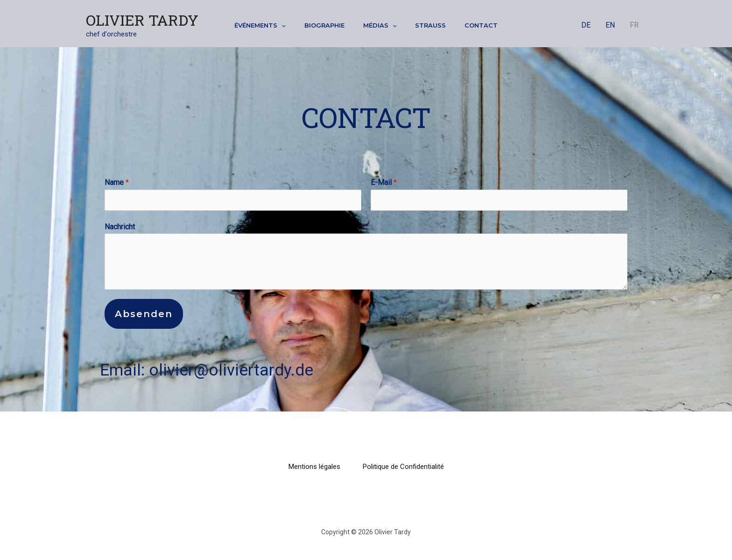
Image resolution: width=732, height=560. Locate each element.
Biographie (324, 25)
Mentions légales (314, 467)
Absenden (144, 314)
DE (586, 25)
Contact (481, 25)
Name (117, 182)
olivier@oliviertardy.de (231, 370)
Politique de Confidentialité (403, 467)
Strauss (430, 25)
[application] (282, 25)
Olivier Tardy (142, 20)
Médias (380, 25)
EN (610, 25)
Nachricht (120, 227)
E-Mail (384, 182)
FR (634, 25)
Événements (260, 25)
